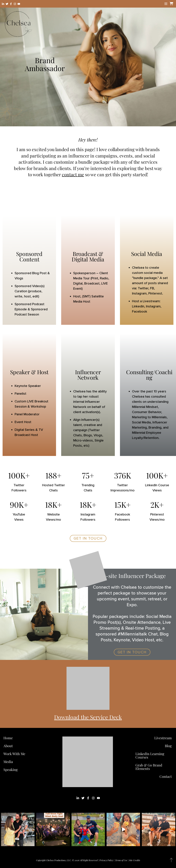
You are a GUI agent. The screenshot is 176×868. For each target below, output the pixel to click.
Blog (168, 746)
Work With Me (15, 754)
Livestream (163, 738)
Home (8, 738)
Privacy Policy (106, 860)
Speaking (11, 769)
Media (8, 762)
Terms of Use (121, 860)
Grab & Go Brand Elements (149, 767)
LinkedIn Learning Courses (150, 755)
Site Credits (134, 860)
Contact (166, 776)
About (8, 746)
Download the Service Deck (88, 717)
